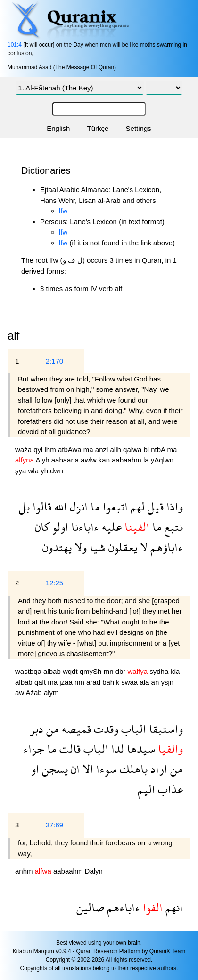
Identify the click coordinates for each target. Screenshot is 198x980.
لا (142, 547)
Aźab (35, 692)
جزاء (34, 749)
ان (74, 769)
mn (110, 671)
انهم (173, 907)
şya (22, 471)
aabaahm (128, 460)
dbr (122, 671)
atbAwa (71, 450)
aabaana (66, 460)
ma (89, 450)
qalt (41, 682)
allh (117, 450)
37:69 (55, 825)
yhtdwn (52, 471)
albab (53, 671)
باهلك (132, 769)
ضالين (90, 907)
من (51, 729)
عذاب (169, 789)
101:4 (15, 45)
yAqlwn (162, 460)
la (147, 460)
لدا (116, 749)
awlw (90, 460)
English (58, 128)
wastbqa (29, 671)
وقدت (105, 729)
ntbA (159, 450)
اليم (146, 789)
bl (147, 450)
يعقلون (121, 547)
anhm (25, 871)
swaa (130, 682)
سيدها (140, 749)
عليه (110, 527)
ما (94, 506)
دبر (37, 729)
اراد (157, 769)
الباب (132, 729)
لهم (136, 506)
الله (59, 506)
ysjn (167, 682)
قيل (154, 506)
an (156, 682)
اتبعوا (114, 506)
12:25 (55, 583)
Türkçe (98, 128)
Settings (139, 128)
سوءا (105, 769)
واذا (173, 506)
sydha (160, 671)
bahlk (112, 682)
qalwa (133, 450)
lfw (63, 211)
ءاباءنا (84, 527)
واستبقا (165, 729)
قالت (69, 749)
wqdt (71, 671)
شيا (96, 547)
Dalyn (94, 871)
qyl (39, 450)
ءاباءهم (122, 907)
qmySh (92, 671)
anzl (103, 450)
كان (42, 527)
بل (24, 506)
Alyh (43, 460)
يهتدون (57, 547)
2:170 (55, 361)
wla (35, 471)
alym (51, 692)
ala (145, 682)
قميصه (75, 729)
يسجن (54, 769)
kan (105, 460)
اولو (59, 527)
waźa (24, 450)
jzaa (67, 682)
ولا (79, 547)
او (35, 769)
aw (21, 692)
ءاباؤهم (165, 547)
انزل (77, 506)
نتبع (172, 527)
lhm (51, 450)
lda (175, 671)
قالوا (41, 506)
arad (94, 682)
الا (87, 769)
